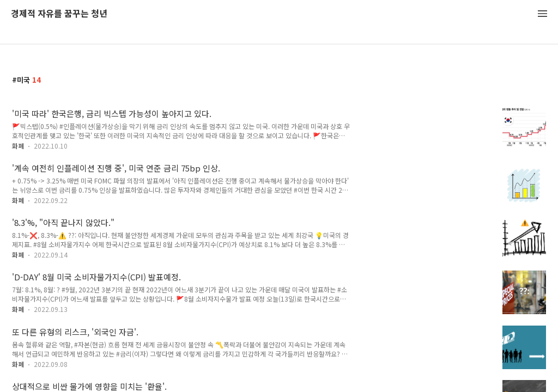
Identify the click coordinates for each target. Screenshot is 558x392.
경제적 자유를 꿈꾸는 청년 (59, 14)
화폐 (18, 146)
